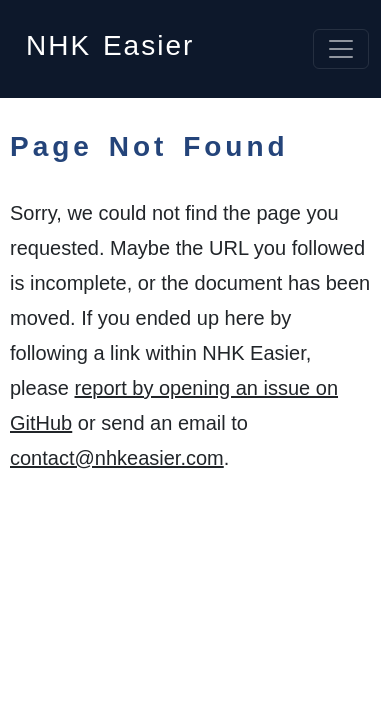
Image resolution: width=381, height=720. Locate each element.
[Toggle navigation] (341, 49)
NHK (110, 39)
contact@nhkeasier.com (117, 458)
